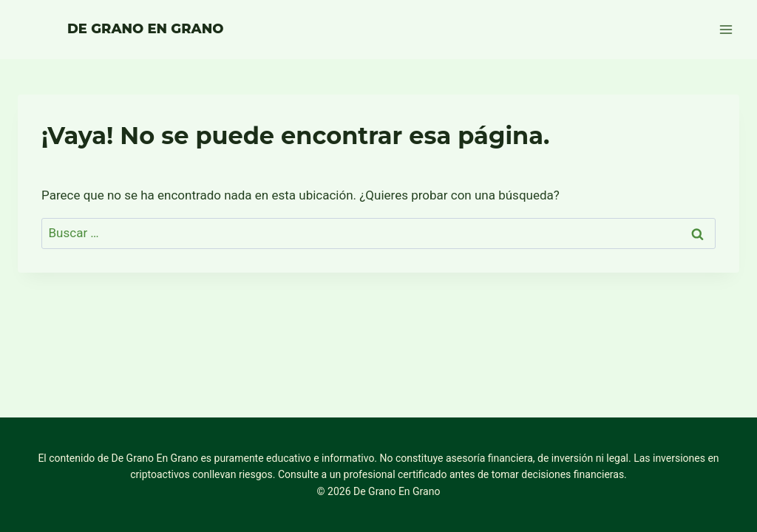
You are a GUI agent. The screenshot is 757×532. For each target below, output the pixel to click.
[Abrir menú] (726, 29)
